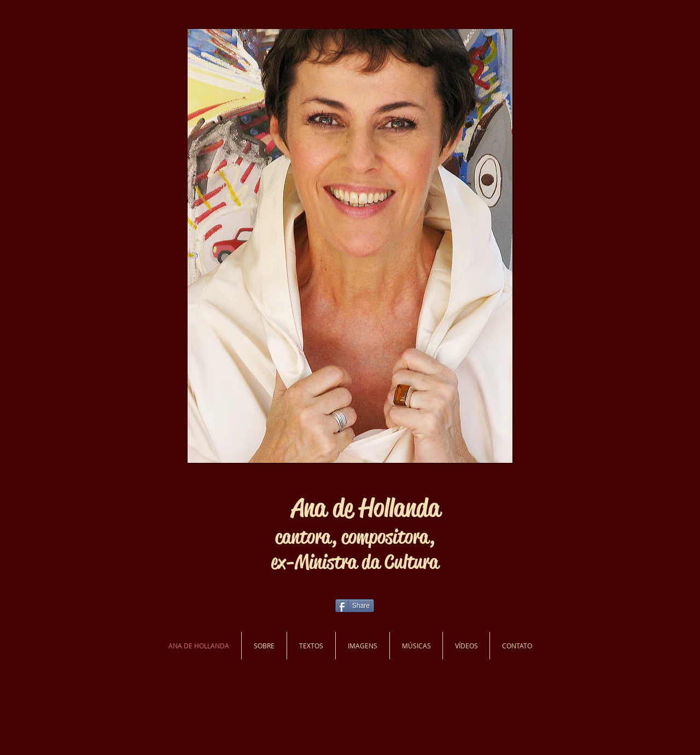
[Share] (355, 606)
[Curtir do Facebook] (126, 613)
